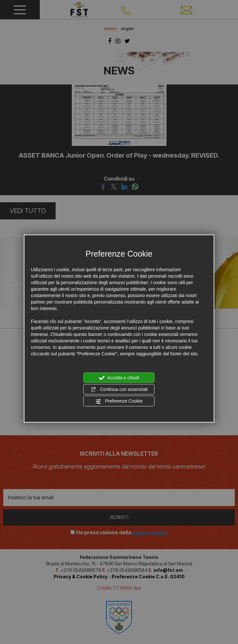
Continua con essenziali (119, 390)
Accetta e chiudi (119, 378)
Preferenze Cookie (119, 401)
